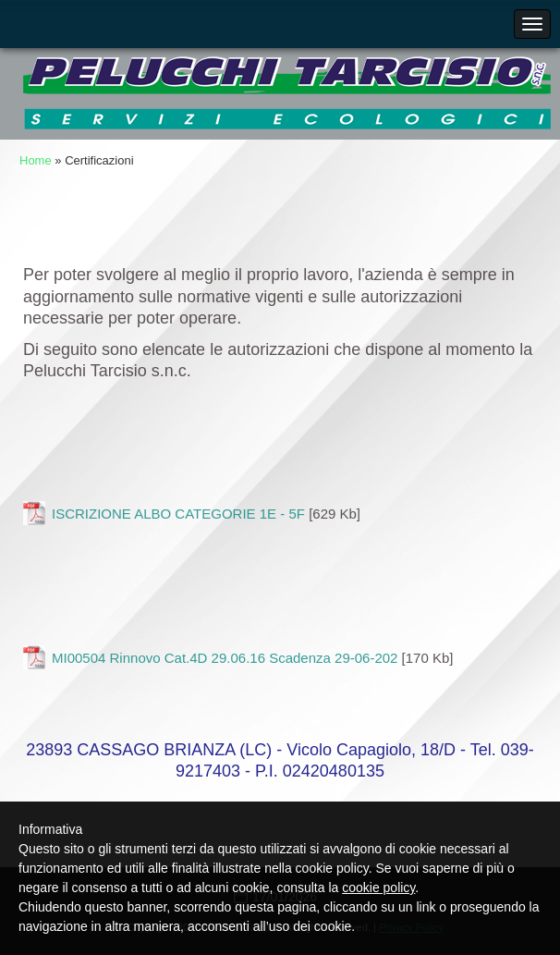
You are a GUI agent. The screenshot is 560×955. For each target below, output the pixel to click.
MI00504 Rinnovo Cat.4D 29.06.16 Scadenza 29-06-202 (225, 658)
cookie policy (378, 888)
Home (36, 160)
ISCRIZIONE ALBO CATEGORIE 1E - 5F (178, 514)
